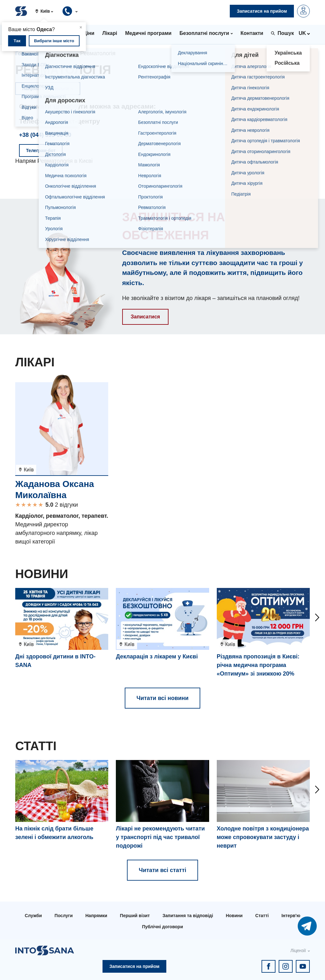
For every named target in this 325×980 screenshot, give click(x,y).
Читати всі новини (162, 698)
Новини (234, 916)
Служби (33, 916)
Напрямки (58, 53)
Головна (26, 53)
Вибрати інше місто (54, 41)
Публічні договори (162, 927)
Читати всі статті (162, 870)
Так (17, 41)
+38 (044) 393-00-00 (45, 135)
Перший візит (135, 916)
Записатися (145, 317)
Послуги (64, 916)
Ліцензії (298, 950)
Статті (262, 916)
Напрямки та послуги (48, 89)
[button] (47, 11)
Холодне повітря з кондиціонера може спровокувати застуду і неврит (263, 837)
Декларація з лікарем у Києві (157, 657)
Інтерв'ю (291, 916)
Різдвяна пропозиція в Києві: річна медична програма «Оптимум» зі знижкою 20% (258, 665)
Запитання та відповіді (188, 916)
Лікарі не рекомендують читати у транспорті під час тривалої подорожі (160, 837)
